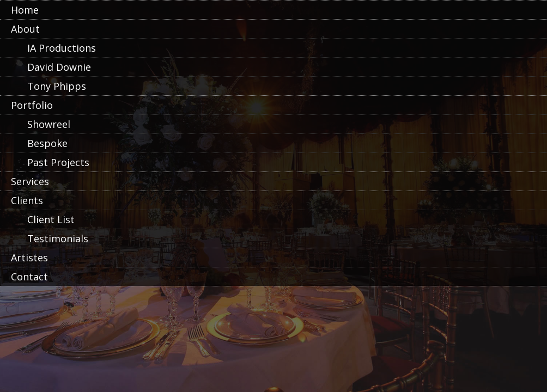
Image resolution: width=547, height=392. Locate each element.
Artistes (29, 258)
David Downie (59, 67)
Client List (51, 219)
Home (25, 10)
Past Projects (58, 162)
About (25, 29)
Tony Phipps (57, 86)
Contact (29, 277)
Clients (27, 200)
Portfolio (32, 105)
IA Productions (62, 48)
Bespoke (47, 143)
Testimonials (58, 238)
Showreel (49, 124)
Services (30, 181)
